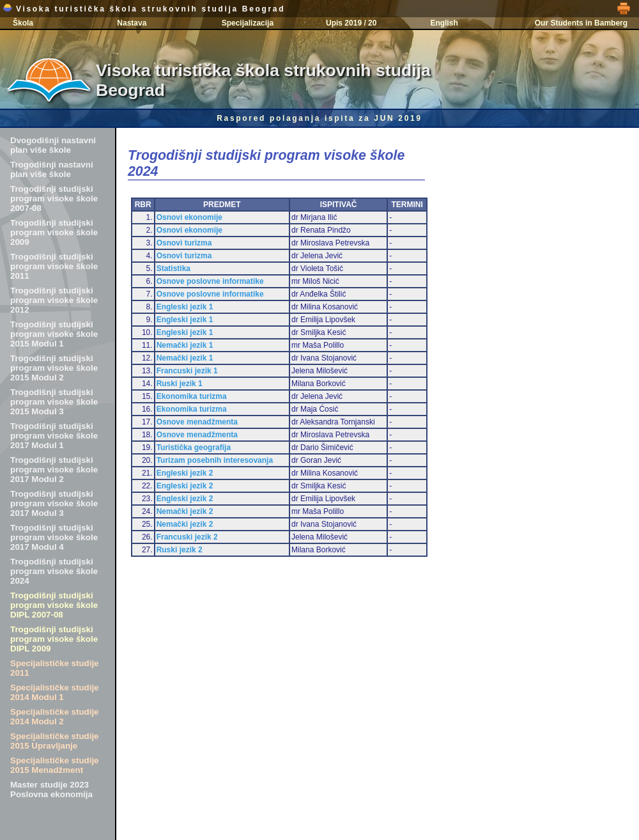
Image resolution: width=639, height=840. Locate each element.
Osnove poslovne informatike (210, 281)
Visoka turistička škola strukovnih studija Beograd (144, 9)
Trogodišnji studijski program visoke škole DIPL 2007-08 (54, 605)
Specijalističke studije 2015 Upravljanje (55, 741)
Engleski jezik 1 (185, 307)
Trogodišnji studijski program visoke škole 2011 (54, 266)
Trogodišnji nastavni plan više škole (52, 169)
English (444, 23)
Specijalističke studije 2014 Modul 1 (55, 692)
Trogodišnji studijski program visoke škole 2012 (54, 300)
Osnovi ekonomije (189, 217)
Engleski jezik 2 (185, 473)
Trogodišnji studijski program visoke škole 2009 (54, 232)
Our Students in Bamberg (581, 23)
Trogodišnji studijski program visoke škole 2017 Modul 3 (54, 503)
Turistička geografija (194, 447)
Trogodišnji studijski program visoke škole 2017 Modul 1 (54, 436)
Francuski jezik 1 (187, 371)
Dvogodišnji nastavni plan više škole (53, 145)
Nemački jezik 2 (185, 511)
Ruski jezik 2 (180, 550)
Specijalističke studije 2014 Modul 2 (55, 717)
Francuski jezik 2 (187, 537)
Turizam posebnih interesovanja (215, 460)
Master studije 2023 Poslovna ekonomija (51, 789)
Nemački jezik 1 (185, 345)
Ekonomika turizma (192, 396)
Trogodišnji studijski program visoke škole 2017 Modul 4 (54, 537)
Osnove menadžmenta (197, 422)
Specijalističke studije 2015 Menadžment (55, 765)
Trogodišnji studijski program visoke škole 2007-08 (54, 198)
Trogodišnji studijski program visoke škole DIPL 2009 (54, 639)
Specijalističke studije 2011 (55, 668)
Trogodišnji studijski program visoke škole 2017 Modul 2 (54, 470)
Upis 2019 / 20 (351, 23)
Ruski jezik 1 (180, 384)
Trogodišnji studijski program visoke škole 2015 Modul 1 (54, 334)
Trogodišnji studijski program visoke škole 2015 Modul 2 (54, 368)
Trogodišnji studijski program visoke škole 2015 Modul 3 (54, 402)
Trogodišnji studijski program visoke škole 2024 (54, 571)
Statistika (173, 268)
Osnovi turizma (184, 243)
